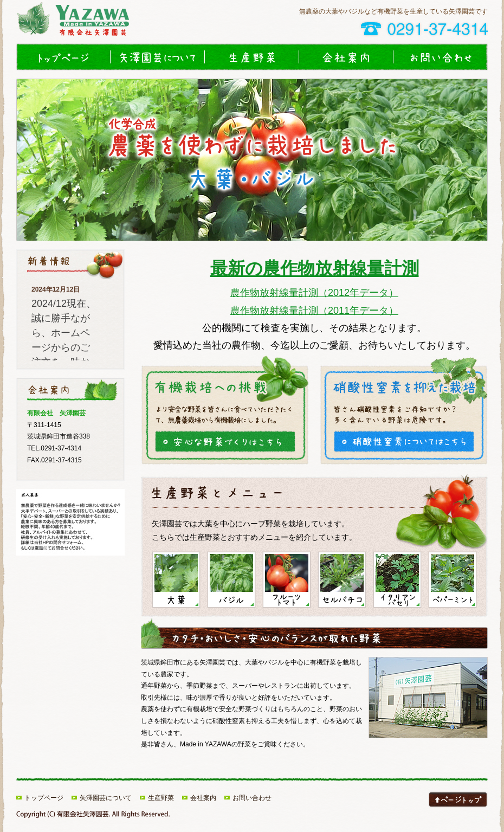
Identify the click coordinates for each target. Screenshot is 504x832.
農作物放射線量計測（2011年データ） (314, 311)
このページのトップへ (458, 799)
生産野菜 (252, 57)
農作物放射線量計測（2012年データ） (314, 293)
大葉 (176, 580)
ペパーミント (453, 580)
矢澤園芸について (158, 57)
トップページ (63, 57)
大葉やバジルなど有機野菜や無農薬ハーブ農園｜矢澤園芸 (87, 22)
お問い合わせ (441, 57)
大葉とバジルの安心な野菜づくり (225, 441)
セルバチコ (342, 580)
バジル (231, 580)
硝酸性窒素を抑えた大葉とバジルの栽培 (404, 441)
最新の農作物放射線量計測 (315, 268)
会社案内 (346, 57)
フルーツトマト (287, 580)
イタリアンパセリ (397, 580)
